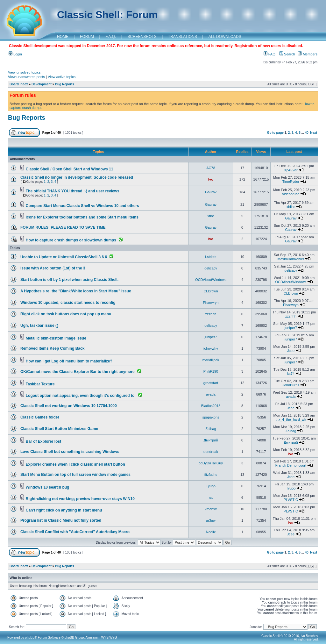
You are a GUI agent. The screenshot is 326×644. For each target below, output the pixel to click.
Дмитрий (211, 440)
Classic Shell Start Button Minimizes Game (59, 429)
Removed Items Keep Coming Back (52, 348)
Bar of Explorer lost (43, 441)
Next (314, 133)
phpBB (30, 637)
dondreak (211, 452)
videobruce (291, 194)
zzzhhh (211, 314)
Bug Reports (65, 84)
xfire (211, 216)
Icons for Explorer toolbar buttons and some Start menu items (82, 217)
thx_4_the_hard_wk (291, 419)
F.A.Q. (111, 37)
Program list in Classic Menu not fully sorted (61, 520)
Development (42, 84)
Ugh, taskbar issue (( (39, 326)
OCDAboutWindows (211, 280)
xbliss (291, 207)
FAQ (269, 54)
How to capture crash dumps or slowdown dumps (71, 240)
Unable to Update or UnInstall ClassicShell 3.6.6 (64, 257)
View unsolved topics (24, 72)
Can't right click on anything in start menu (64, 510)
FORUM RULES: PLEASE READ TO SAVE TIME (63, 227)
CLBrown (211, 291)
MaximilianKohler (291, 259)
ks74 (291, 374)
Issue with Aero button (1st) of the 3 (53, 268)
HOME (63, 37)
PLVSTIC (291, 500)
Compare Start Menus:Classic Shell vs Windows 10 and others (82, 206)
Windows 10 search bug (48, 487)
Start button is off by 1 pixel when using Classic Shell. (69, 280)
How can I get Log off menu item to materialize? (69, 361)
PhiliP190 (211, 371)
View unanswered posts (26, 77)
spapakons (211, 417)
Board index (19, 84)
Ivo (211, 179)
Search (287, 54)
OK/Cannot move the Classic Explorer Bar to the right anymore (78, 372)
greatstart (211, 383)
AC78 (211, 168)
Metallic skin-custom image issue (56, 338)
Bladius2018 (211, 406)
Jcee (291, 351)
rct (211, 497)
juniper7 (291, 328)
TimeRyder (291, 182)
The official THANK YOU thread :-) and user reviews (73, 191)
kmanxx (211, 509)
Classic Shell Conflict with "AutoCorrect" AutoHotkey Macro (75, 532)
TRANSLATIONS (183, 37)
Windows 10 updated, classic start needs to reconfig (68, 303)
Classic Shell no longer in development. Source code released (77, 177)
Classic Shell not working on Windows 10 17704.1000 (69, 406)
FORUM (87, 37)
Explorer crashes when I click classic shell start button (75, 464)
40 (307, 133)
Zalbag (211, 429)
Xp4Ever (291, 170)
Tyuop (211, 486)
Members (308, 54)
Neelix (211, 532)
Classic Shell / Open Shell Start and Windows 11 (70, 169)
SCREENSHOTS (142, 37)
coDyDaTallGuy (211, 463)
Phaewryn (211, 303)
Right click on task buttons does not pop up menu (66, 314)
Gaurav (211, 192)
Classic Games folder (40, 417)
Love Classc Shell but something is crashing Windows (70, 452)
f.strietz (211, 257)
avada (211, 394)
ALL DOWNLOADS (225, 37)
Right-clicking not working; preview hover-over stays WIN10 (80, 499)
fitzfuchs (211, 475)
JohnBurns (291, 385)
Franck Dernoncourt (291, 465)
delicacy (211, 268)
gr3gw (211, 520)
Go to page (275, 133)
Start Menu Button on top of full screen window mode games (75, 475)
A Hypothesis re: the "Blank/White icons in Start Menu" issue (76, 291)
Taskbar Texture (40, 384)
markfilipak (211, 360)
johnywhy (211, 348)
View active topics (62, 77)
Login (15, 54)
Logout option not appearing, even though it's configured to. (81, 396)
